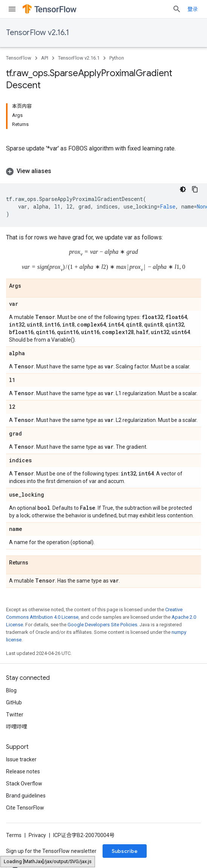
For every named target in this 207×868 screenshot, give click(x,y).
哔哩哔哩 (17, 726)
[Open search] (177, 9)
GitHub (14, 702)
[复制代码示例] (195, 189)
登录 (193, 9)
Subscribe (125, 851)
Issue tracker (21, 759)
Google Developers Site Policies (102, 624)
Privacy (37, 835)
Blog (11, 690)
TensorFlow (19, 58)
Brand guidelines (26, 795)
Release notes (23, 771)
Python (117, 58)
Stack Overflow (24, 783)
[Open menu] (12, 9)
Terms (14, 835)
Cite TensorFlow (25, 807)
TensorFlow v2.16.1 (38, 33)
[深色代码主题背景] (183, 189)
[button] (103, 171)
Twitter (15, 714)
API (45, 58)
